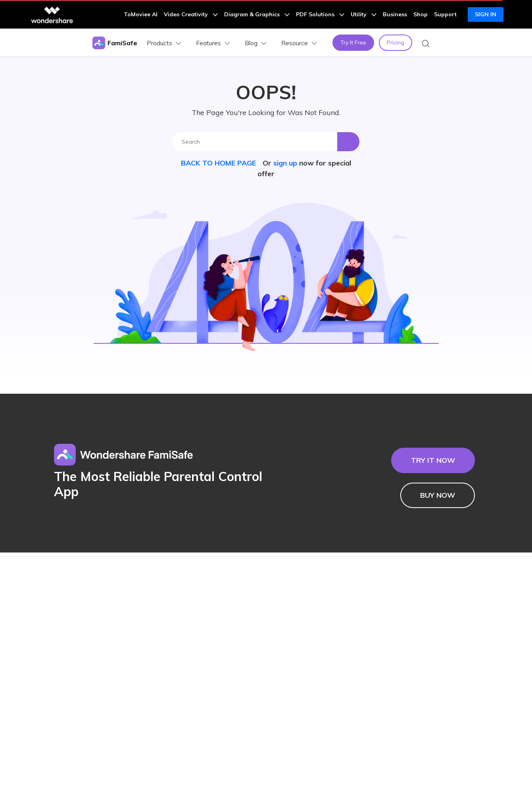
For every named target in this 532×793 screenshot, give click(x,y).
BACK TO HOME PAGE (219, 163)
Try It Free (353, 42)
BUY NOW (438, 495)
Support (445, 14)
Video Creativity (191, 14)
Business (395, 14)
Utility (364, 14)
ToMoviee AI (141, 14)
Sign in (486, 14)
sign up (285, 163)
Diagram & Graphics (257, 14)
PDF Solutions (320, 14)
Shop (421, 14)
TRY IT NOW (433, 460)
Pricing (396, 42)
